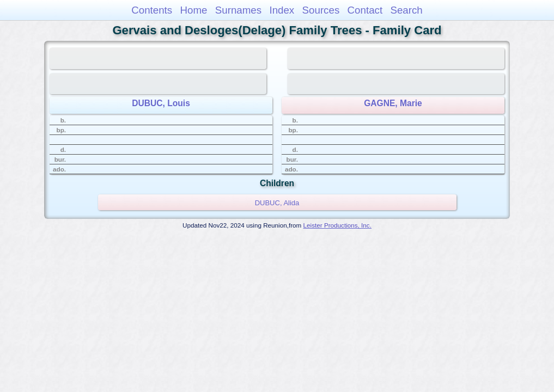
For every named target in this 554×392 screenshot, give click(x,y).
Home (193, 10)
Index (282, 10)
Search (406, 10)
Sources (321, 10)
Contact (365, 10)
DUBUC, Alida (277, 203)
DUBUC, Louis (161, 103)
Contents (152, 10)
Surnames (238, 10)
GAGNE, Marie (393, 103)
